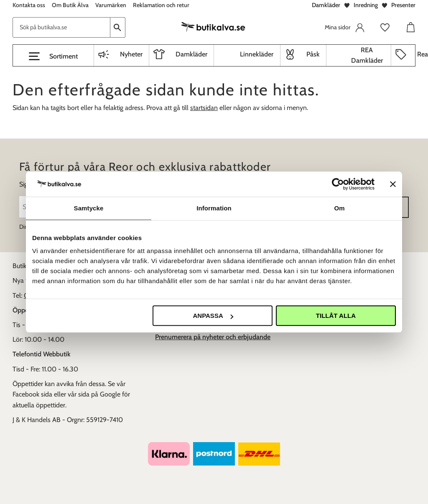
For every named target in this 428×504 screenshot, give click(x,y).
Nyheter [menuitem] (131, 54)
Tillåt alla (336, 316)
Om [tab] (339, 208)
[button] (53, 56)
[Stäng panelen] (393, 184)
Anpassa (213, 316)
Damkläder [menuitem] (191, 54)
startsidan (204, 108)
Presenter (403, 5)
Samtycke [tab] (89, 208)
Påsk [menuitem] (313, 54)
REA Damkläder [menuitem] (367, 55)
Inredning (366, 5)
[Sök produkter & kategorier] (61, 27)
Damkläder (326, 5)
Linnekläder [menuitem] (257, 54)
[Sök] (118, 27)
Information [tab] (214, 208)
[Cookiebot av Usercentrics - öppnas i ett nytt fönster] (338, 184)
